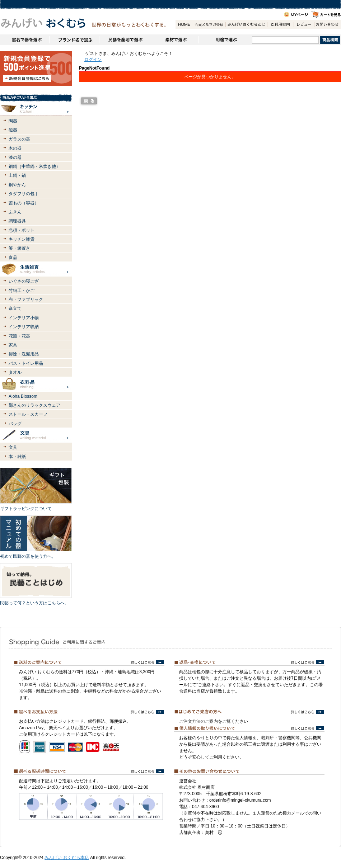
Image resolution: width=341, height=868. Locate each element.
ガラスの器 (19, 139)
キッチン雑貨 (22, 239)
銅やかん (17, 185)
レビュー (304, 25)
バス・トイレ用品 (26, 363)
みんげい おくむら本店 (67, 858)
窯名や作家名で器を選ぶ (25, 40)
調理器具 (17, 221)
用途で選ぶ (225, 40)
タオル (15, 372)
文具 (13, 447)
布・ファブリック (26, 299)
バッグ (15, 424)
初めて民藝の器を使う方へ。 (28, 556)
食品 (13, 258)
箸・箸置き (19, 248)
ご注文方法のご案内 (198, 721)
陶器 (13, 121)
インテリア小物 (24, 318)
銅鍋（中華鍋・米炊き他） (34, 166)
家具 (13, 345)
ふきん (15, 212)
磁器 (13, 130)
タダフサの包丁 (24, 194)
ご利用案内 (280, 25)
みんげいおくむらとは (246, 25)
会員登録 (209, 25)
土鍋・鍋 (17, 175)
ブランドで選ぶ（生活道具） (74, 40)
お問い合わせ (327, 25)
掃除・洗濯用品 (24, 354)
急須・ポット (22, 230)
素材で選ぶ (174, 40)
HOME (184, 25)
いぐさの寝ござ (24, 281)
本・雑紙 (17, 457)
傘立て (15, 308)
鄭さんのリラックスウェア (34, 405)
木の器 (15, 148)
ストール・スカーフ (28, 414)
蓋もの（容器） (24, 203)
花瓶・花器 (19, 336)
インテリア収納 (24, 327)
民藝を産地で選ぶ (124, 40)
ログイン (93, 60)
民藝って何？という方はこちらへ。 (34, 603)
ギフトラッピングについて (26, 509)
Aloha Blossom (23, 396)
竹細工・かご (22, 291)
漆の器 (15, 157)
